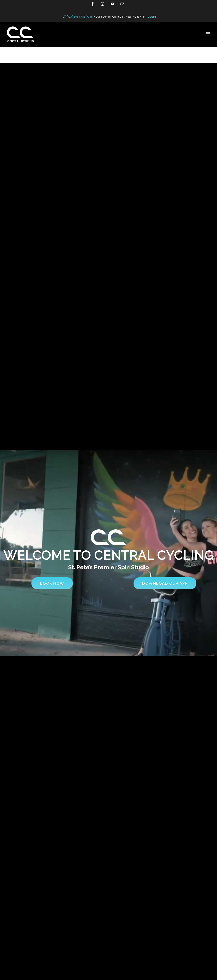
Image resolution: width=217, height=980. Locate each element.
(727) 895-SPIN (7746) (77, 17)
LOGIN (152, 17)
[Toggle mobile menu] (208, 34)
